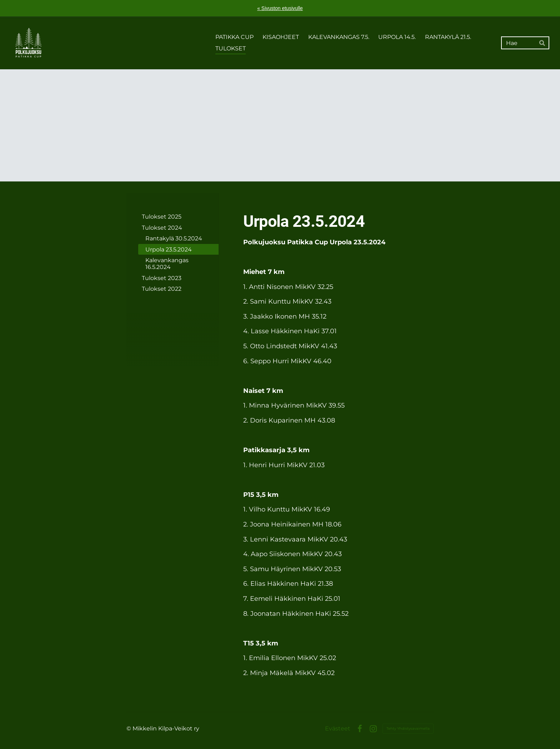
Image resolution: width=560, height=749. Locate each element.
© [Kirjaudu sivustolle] (129, 728)
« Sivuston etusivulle (280, 8)
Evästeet (338, 729)
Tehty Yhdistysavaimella (408, 728)
